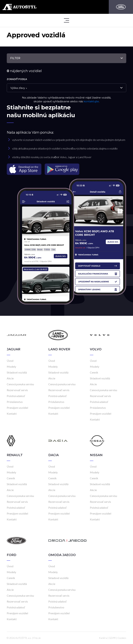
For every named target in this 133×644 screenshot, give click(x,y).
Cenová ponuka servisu (20, 384)
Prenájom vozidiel (17, 408)
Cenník (94, 372)
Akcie (10, 378)
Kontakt (12, 414)
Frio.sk (37, 638)
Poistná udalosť (16, 396)
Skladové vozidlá (17, 372)
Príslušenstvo (15, 402)
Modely (11, 367)
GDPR (112, 638)
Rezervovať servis (17, 390)
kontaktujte (91, 101)
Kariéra (103, 638)
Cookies (122, 638)
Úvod (10, 361)
